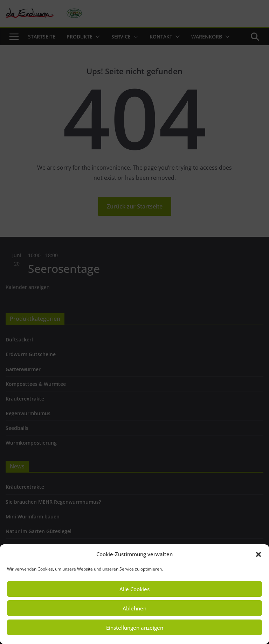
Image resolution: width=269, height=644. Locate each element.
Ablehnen (134, 608)
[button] (258, 554)
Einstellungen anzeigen (135, 628)
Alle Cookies (134, 589)
